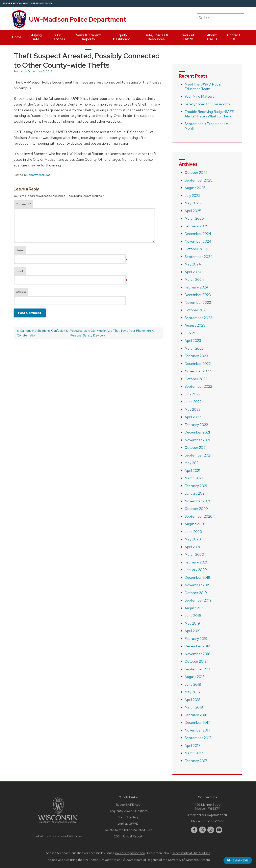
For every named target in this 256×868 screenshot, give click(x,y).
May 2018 (192, 692)
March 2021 (194, 478)
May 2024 (193, 264)
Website (21, 292)
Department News (38, 175)
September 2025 (198, 180)
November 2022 (198, 371)
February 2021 (196, 486)
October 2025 (196, 173)
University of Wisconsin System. (189, 860)
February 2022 (196, 425)
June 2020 (193, 532)
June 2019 (193, 616)
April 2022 (193, 417)
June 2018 (193, 684)
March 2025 (194, 218)
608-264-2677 (213, 821)
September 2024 (199, 257)
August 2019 (195, 608)
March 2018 (194, 707)
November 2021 (197, 440)
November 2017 (197, 730)
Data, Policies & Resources (156, 37)
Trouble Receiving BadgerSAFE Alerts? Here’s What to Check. (209, 114)
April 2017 (192, 745)
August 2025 (195, 188)
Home (17, 37)
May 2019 (192, 623)
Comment (23, 204)
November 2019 (197, 585)
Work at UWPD (188, 37)
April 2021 (192, 471)
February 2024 (196, 287)
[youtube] (219, 830)
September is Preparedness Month (207, 126)
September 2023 (198, 318)
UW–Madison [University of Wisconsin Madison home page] (27, 3)
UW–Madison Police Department (78, 19)
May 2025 (193, 203)
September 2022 (198, 386)
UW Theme (91, 860)
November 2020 (198, 501)
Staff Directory (128, 817)
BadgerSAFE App (128, 805)
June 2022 (193, 402)
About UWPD (212, 37)
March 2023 (194, 348)
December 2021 (197, 432)
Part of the (58, 836)
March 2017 (194, 753)
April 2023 (193, 341)
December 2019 (197, 577)
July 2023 (192, 333)
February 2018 (196, 715)
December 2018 (197, 646)
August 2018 (195, 677)
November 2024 (198, 241)
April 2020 (193, 547)
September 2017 (198, 738)
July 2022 (192, 394)
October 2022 (196, 379)
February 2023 (196, 356)
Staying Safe (36, 37)
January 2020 (196, 570)
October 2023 (196, 310)
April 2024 (193, 272)
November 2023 (198, 302)
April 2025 (193, 211)
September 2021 (198, 455)
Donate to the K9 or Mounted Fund (128, 830)
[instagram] (211, 830)
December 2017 (197, 722)
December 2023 (198, 295)
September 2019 (198, 600)
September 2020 (199, 516)
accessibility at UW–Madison (191, 853)
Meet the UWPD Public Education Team (203, 87)
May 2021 (192, 463)
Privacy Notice (111, 860)
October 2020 (196, 509)
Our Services (58, 37)
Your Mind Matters (199, 96)
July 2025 (192, 196)
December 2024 (198, 234)
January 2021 (195, 493)
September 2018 (198, 669)
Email (19, 271)
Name (20, 250)
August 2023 (195, 325)
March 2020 (194, 554)
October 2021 (196, 447)
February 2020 (196, 562)
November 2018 (197, 654)
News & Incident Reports (88, 37)
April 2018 (192, 700)
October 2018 (196, 661)
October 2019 (196, 593)
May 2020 (193, 539)
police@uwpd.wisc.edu (212, 815)
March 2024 (194, 279)
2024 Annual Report (128, 836)
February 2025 (196, 226)
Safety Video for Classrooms (207, 104)
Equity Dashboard (122, 37)
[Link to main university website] (58, 824)
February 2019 (196, 639)
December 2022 (198, 364)
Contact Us (234, 37)
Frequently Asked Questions (128, 811)
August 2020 (195, 524)
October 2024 (196, 249)
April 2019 (192, 631)
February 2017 (196, 761)
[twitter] (202, 830)
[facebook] (194, 830)
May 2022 (192, 409)
